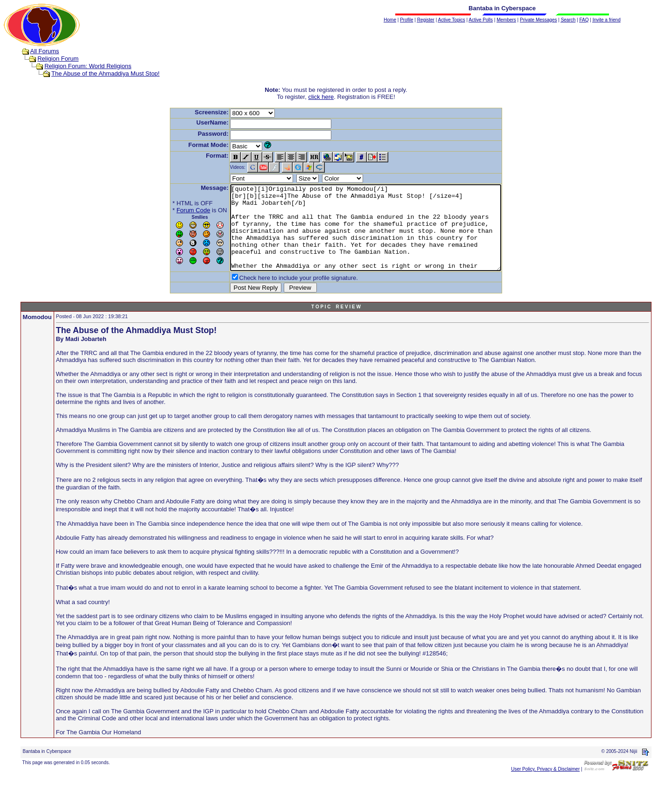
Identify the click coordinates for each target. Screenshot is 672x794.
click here (321, 97)
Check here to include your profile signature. (282, 295)
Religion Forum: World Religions (88, 66)
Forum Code (177, 210)
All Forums (45, 51)
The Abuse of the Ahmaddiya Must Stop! (105, 73)
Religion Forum (58, 59)
